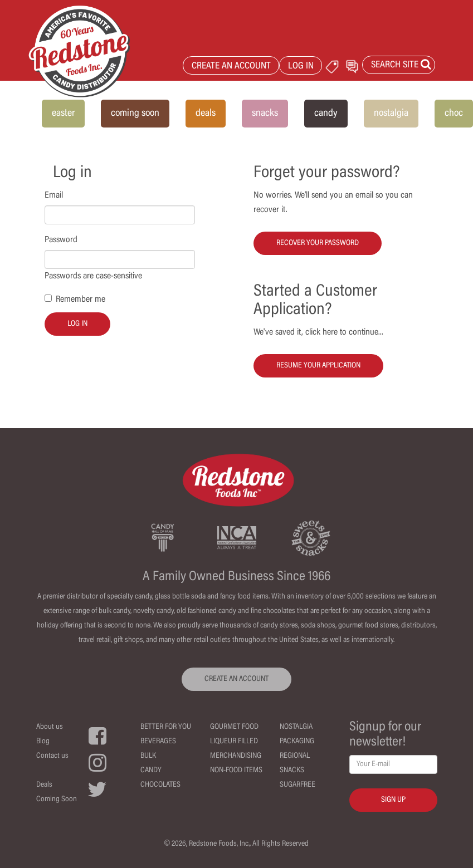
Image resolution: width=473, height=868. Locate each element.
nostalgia (391, 114)
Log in (77, 324)
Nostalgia (296, 727)
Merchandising (236, 756)
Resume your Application (318, 366)
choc (454, 114)
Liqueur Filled (234, 742)
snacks (265, 114)
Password (61, 240)
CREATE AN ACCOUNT (231, 67)
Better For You (166, 727)
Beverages (158, 742)
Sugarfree (298, 785)
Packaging (297, 742)
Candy (151, 771)
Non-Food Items (236, 771)
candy (326, 114)
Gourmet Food (234, 727)
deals (206, 114)
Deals (44, 785)
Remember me (81, 300)
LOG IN (301, 67)
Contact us (52, 756)
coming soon (135, 114)
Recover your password (318, 243)
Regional (295, 756)
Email (54, 195)
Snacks (292, 771)
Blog (43, 742)
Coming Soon (57, 800)
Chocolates (160, 785)
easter (63, 114)
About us (50, 727)
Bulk (148, 756)
